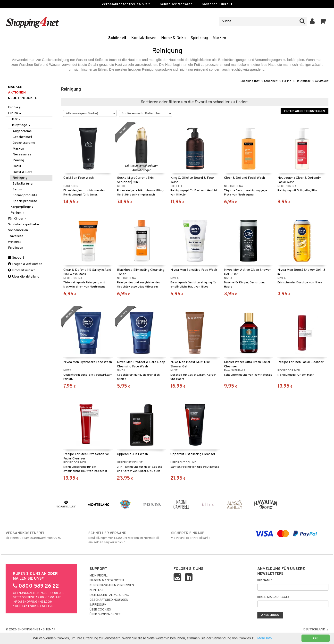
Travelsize (16, 236)
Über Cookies (100, 610)
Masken (18, 149)
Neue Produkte (23, 98)
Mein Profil (99, 576)
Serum (17, 190)
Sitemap (49, 630)
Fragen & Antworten (25, 264)
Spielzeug (199, 38)
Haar (16, 119)
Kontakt (97, 590)
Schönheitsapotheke (23, 225)
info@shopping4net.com (33, 602)
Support (16, 258)
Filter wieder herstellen (305, 111)
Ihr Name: (265, 580)
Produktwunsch (22, 270)
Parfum (18, 213)
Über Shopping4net (105, 615)
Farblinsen (16, 248)
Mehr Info (264, 638)
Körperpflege (22, 207)
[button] (323, 21)
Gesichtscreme (24, 143)
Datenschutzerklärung (109, 595)
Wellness (15, 242)
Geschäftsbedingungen (109, 600)
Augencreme (22, 131)
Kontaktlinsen (144, 38)
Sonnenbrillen (18, 230)
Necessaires (22, 155)
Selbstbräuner (23, 184)
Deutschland (316, 630)
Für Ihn (287, 81)
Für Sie (15, 107)
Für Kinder (17, 219)
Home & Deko (173, 38)
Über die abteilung (24, 277)
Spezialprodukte (25, 201)
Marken (219, 38)
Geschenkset (22, 137)
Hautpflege (303, 81)
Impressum (98, 605)
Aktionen (17, 93)
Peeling (18, 160)
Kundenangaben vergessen (112, 585)
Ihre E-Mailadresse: (273, 597)
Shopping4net (250, 81)
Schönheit (117, 38)
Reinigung (322, 81)
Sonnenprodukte (25, 195)
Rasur (17, 166)
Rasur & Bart (22, 172)
